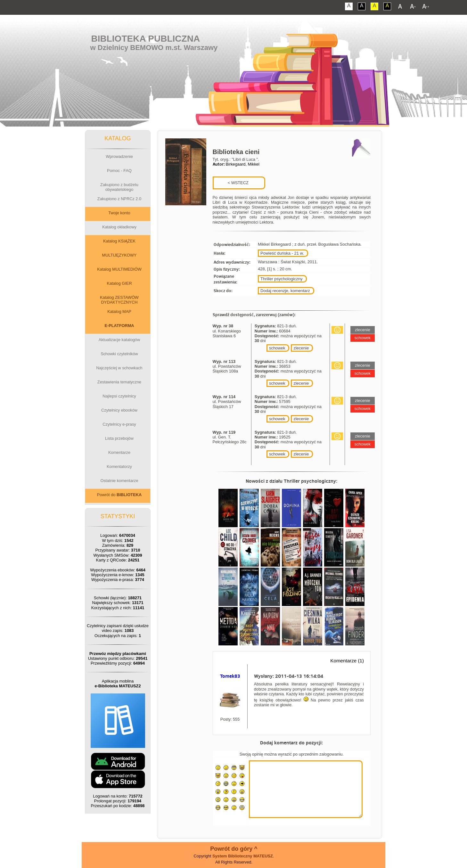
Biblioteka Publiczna (146, 39)
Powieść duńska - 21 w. (282, 253)
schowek (277, 348)
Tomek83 (230, 676)
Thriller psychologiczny (282, 279)
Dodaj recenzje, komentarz (285, 291)
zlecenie (301, 348)
